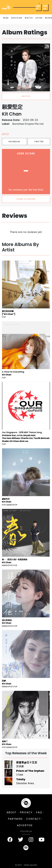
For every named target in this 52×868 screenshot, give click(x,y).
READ (6, 18)
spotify (26, 96)
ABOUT (11, 812)
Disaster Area (25, 783)
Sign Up (45, 7)
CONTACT (33, 819)
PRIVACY (26, 812)
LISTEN (39, 18)
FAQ (39, 812)
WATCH (29, 18)
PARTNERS (15, 819)
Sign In (38, 7)
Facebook (14, 141)
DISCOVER (17, 18)
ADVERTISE (25, 825)
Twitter (39, 141)
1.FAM (20, 775)
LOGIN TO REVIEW (26, 199)
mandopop (12, 505)
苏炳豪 (20, 766)
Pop (4, 317)
